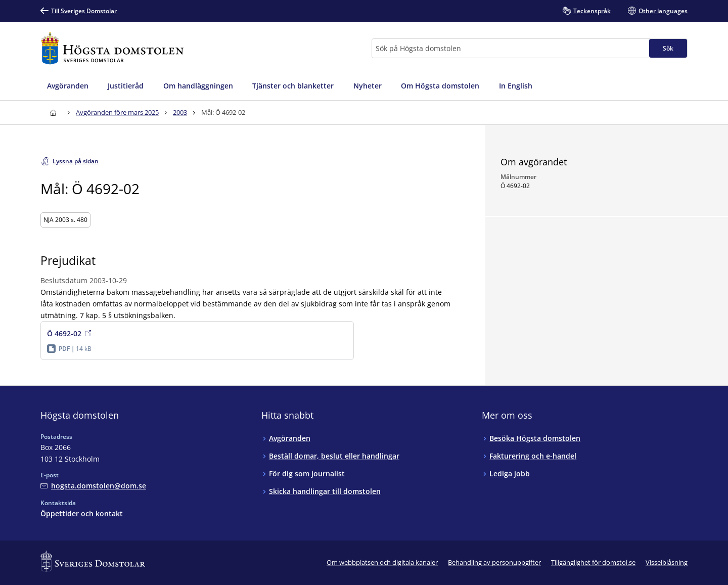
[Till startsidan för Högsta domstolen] (112, 48)
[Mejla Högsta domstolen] (93, 486)
